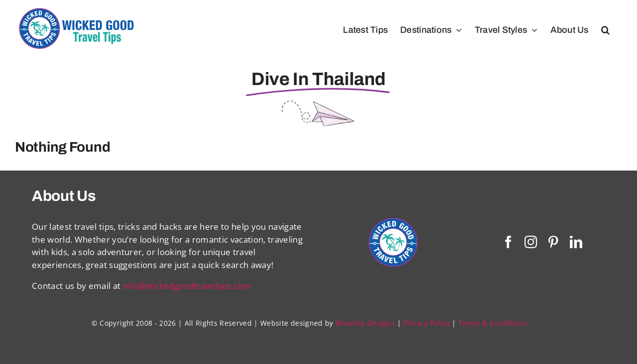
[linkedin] (576, 242)
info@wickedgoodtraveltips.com (187, 286)
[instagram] (531, 242)
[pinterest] (553, 242)
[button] (605, 30)
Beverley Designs (365, 323)
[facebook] (508, 242)
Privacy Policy (426, 323)
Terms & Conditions (493, 323)
